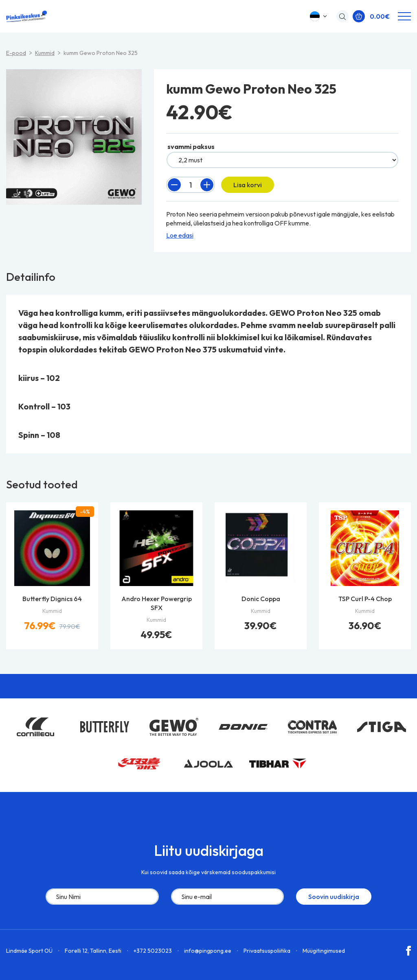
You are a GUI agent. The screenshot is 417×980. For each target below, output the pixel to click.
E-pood (16, 53)
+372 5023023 (153, 951)
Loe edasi (180, 235)
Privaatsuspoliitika (267, 951)
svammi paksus (191, 147)
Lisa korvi (248, 185)
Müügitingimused (324, 951)
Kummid (45, 53)
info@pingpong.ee (208, 951)
